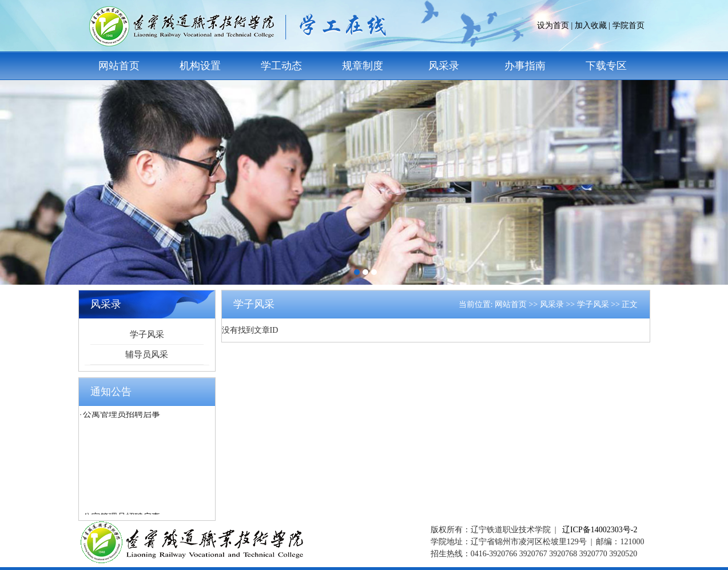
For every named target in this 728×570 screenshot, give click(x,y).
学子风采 (147, 334)
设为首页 (553, 25)
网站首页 (119, 66)
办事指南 (525, 66)
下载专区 (606, 66)
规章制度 (363, 66)
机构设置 (200, 66)
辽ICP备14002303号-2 (600, 530)
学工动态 (281, 66)
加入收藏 (591, 25)
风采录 (444, 66)
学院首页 (628, 25)
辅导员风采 (147, 354)
